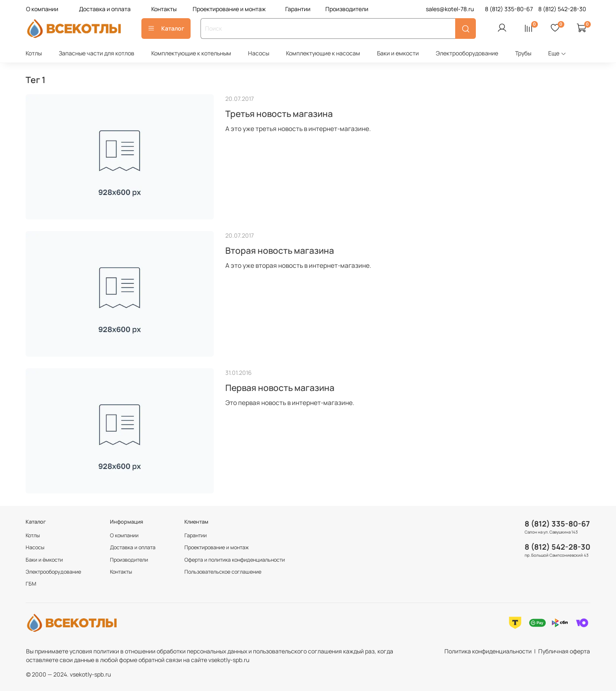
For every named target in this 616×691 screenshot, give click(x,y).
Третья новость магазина (279, 114)
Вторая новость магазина (280, 250)
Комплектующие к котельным (191, 53)
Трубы (523, 53)
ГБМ (31, 584)
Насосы (259, 53)
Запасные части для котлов (97, 53)
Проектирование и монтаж (229, 9)
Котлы (34, 53)
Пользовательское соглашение (223, 572)
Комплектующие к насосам (323, 53)
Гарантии (298, 9)
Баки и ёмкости (44, 560)
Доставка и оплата (105, 9)
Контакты (164, 9)
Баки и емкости (398, 53)
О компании (42, 9)
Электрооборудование (467, 53)
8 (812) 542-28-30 (558, 547)
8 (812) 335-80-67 (557, 524)
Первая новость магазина (280, 388)
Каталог (166, 28)
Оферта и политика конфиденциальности (235, 560)
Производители (347, 9)
